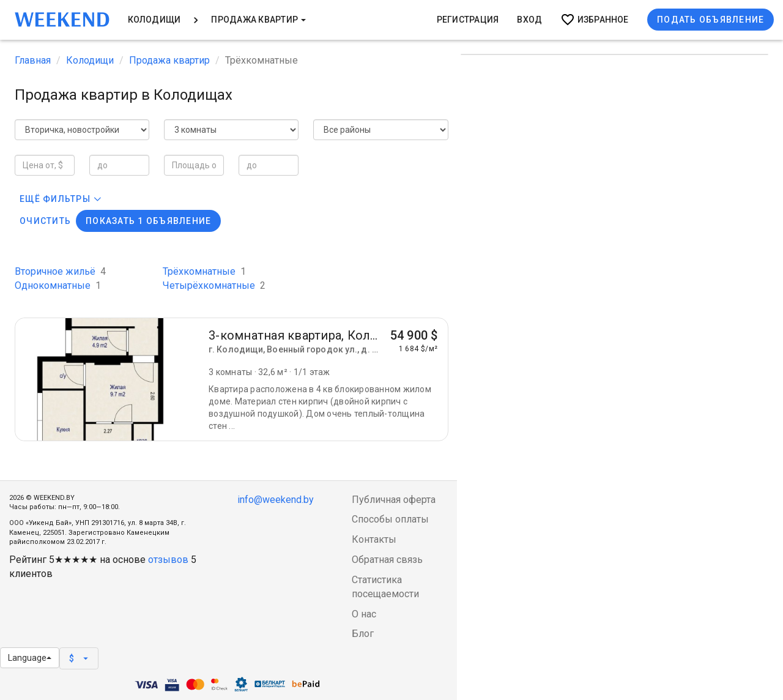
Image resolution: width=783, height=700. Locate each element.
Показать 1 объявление (148, 221)
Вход (529, 20)
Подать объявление (711, 20)
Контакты (374, 539)
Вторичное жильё (60, 271)
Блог (363, 634)
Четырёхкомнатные (214, 285)
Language (30, 658)
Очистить (45, 221)
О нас (364, 614)
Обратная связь (387, 560)
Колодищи (154, 20)
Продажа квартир (258, 20)
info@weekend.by (276, 500)
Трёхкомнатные (204, 271)
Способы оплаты (390, 519)
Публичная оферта (394, 500)
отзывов (168, 560)
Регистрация (468, 20)
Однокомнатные (58, 285)
